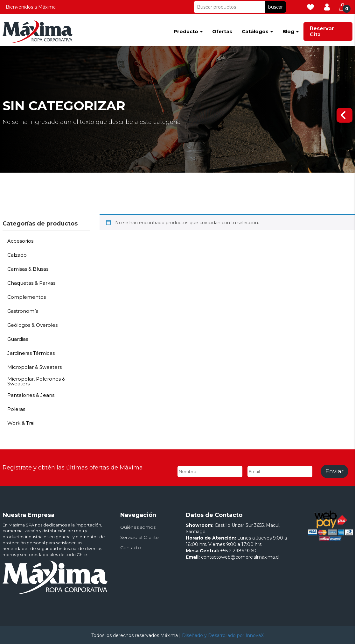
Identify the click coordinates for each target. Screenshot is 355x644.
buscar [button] (275, 7)
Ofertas (222, 31)
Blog (291, 31)
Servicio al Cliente (139, 537)
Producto (188, 31)
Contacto (131, 547)
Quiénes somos (138, 527)
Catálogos (257, 31)
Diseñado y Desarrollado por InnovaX (223, 635)
